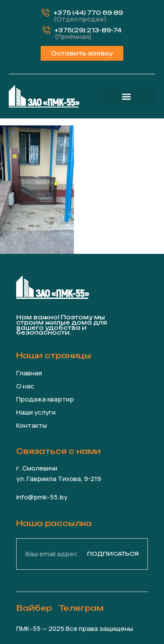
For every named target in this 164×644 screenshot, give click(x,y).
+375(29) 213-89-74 (88, 30)
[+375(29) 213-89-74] (46, 30)
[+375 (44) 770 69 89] (45, 13)
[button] (126, 96)
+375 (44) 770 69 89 (88, 13)
